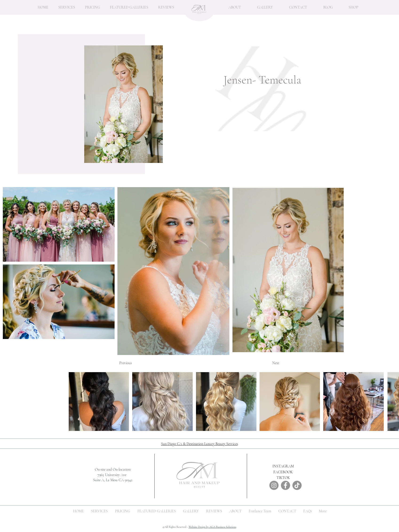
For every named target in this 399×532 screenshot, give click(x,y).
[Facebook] (285, 485)
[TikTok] (297, 485)
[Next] (267, 363)
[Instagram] (274, 485)
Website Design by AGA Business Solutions (212, 527)
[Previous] (135, 363)
